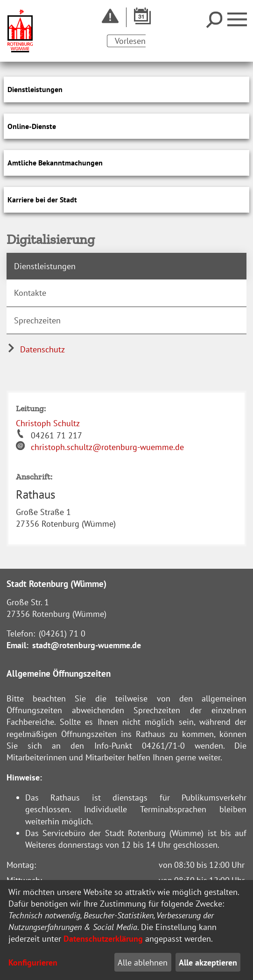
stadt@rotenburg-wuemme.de (87, 645)
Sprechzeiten (37, 320)
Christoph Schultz (48, 423)
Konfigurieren (33, 962)
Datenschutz (36, 349)
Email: (18, 645)
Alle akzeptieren (208, 962)
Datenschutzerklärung (103, 939)
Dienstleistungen (45, 266)
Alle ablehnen (143, 962)
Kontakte (30, 293)
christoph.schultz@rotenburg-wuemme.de (107, 447)
